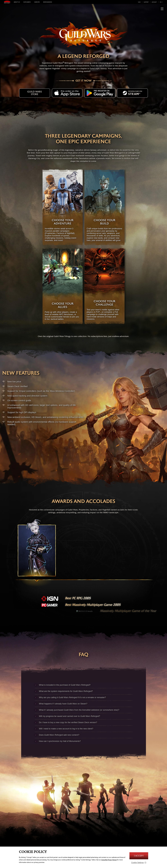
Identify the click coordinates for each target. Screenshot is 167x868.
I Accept (139, 856)
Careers (37, 2)
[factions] (84, 556)
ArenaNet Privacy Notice (109, 860)
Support (146, 2)
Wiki (139, 2)
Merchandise (48, 2)
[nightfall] (130, 556)
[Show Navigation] (162, 9)
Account (154, 2)
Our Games (27, 2)
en (161, 2)
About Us (17, 2)
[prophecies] (37, 556)
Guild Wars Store (35, 93)
